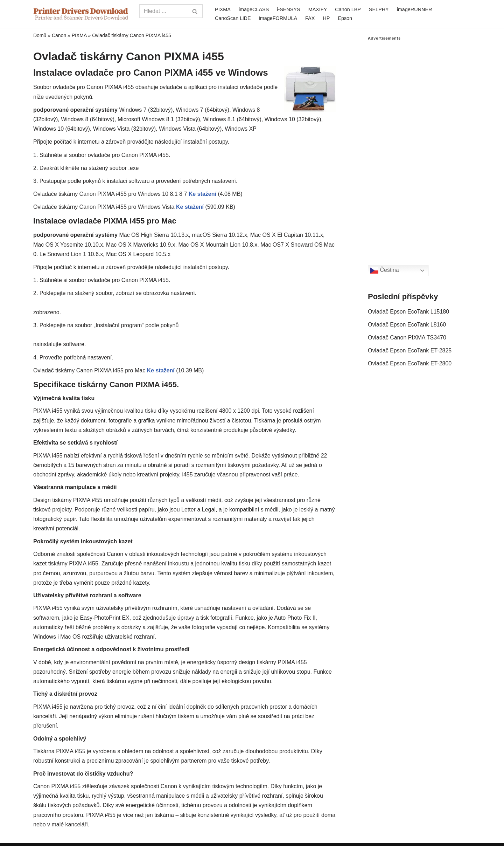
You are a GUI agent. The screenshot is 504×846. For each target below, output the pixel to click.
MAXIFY (318, 9)
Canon (59, 35)
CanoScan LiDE (233, 18)
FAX (310, 18)
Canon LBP (348, 9)
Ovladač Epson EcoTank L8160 (407, 325)
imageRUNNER (415, 9)
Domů (40, 35)
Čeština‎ (384, 270)
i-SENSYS (288, 9)
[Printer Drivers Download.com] (81, 14)
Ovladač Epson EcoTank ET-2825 (410, 350)
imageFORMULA (278, 18)
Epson (345, 18)
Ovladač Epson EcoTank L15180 (408, 312)
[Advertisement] (419, 146)
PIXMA (223, 9)
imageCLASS (254, 9)
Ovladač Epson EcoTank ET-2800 (410, 363)
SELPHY (379, 9)
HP (326, 18)
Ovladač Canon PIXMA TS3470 (407, 338)
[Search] (163, 11)
